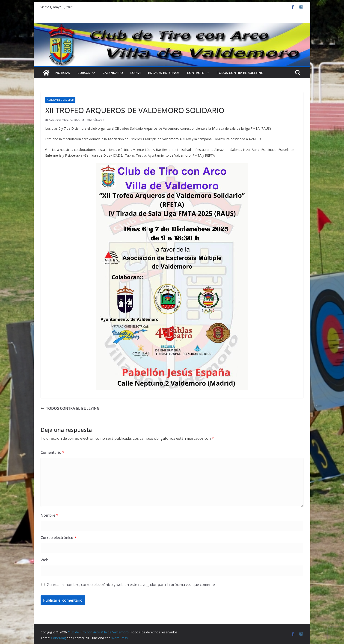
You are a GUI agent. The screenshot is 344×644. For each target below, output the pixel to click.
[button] (93, 73)
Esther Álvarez (95, 120)
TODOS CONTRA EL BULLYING (240, 73)
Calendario (113, 73)
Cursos (84, 73)
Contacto (196, 73)
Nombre (49, 515)
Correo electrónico (58, 538)
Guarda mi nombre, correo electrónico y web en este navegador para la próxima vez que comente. (131, 585)
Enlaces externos (164, 73)
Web (44, 560)
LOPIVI (135, 73)
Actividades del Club (60, 100)
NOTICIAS (63, 73)
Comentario (52, 452)
